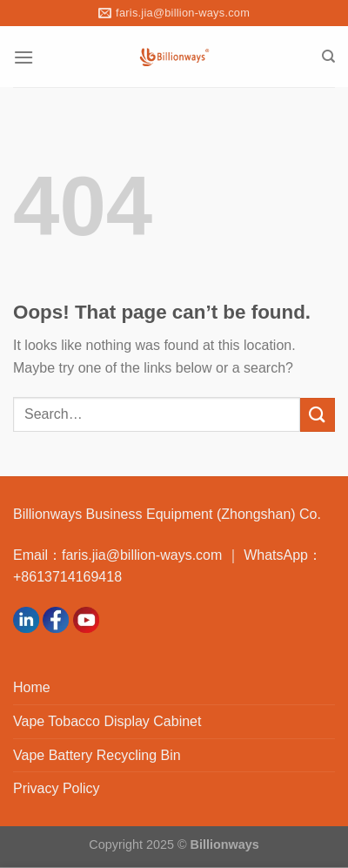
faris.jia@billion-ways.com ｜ (153, 555)
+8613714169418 (67, 577)
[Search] (328, 57)
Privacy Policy (57, 788)
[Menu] (23, 57)
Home (32, 687)
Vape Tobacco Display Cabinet (107, 721)
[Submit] (318, 415)
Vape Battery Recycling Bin (97, 755)
